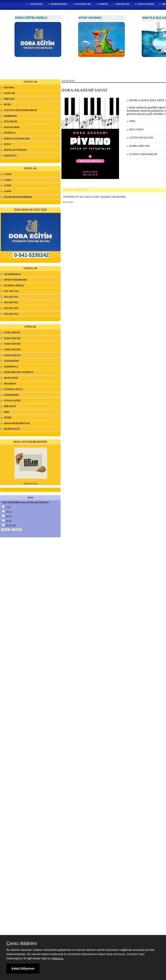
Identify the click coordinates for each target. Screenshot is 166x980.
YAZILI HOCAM (12, 338)
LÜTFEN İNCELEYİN (140, 138)
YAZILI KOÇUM (12, 355)
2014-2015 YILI (11, 308)
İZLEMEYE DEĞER (14, 286)
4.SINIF (8, 191)
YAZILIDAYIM (11, 361)
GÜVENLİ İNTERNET (75, 190)
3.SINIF (8, 185)
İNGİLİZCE (10, 133)
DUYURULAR (83, 4)
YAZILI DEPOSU (12, 332)
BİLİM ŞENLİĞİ (12, 429)
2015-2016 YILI (11, 314)
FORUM (103, 4)
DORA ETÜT (10, 156)
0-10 (6, 507)
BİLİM (7, 104)
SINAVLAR (9, 93)
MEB (7, 412)
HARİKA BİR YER (138, 146)
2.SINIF (8, 180)
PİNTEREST (10, 384)
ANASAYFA (36, 4)
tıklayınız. (58, 958)
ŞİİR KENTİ (10, 406)
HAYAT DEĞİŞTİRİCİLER (17, 423)
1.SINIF (8, 174)
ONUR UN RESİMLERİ (15, 280)
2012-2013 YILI (11, 297)
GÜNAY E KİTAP (12, 401)
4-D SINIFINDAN (12, 274)
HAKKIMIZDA (59, 4)
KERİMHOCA (11, 367)
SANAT (8, 144)
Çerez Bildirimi (22, 944)
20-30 (7, 516)
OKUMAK (9, 88)
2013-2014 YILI (11, 302)
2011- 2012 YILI (11, 291)
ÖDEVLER (9, 99)
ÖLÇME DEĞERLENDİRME (18, 197)
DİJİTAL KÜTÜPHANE (15, 150)
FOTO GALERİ (146, 4)
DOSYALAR (123, 4)
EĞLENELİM (11, 121)
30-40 (7, 521)
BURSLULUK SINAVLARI (17, 139)
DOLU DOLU (135, 129)
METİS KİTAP (11, 378)
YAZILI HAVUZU (12, 344)
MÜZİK (8, 418)
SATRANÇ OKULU (13, 389)
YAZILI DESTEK (12, 350)
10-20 (7, 512)
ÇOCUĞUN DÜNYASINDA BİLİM (20, 110)
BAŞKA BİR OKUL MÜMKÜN (19, 372)
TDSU (131, 121)
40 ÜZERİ (9, 525)
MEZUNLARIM (12, 127)
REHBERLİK (11, 116)
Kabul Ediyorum (23, 968)
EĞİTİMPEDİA (11, 395)
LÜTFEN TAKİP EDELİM (142, 154)
